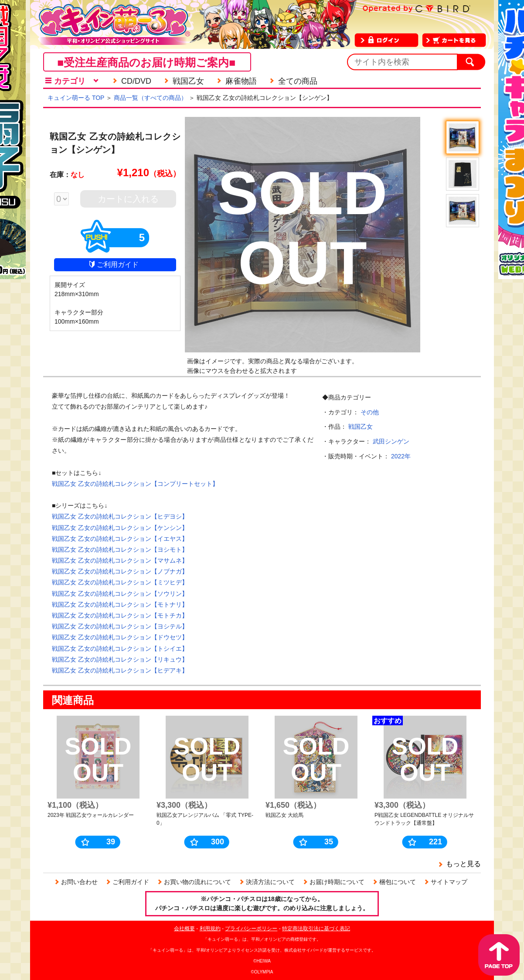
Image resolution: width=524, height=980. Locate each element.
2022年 (401, 456)
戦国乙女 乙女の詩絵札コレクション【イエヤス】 (120, 539)
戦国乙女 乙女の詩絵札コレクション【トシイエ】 (120, 649)
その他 (370, 412)
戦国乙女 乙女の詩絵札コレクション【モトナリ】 (120, 604)
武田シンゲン (391, 441)
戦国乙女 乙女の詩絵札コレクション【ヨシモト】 (120, 550)
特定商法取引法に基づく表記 (316, 929)
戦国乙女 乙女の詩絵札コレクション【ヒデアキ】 (120, 670)
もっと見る (463, 864)
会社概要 (184, 929)
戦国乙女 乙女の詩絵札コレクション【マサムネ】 (120, 560)
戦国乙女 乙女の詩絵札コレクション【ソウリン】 (120, 594)
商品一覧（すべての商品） (150, 98)
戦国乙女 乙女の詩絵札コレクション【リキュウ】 (120, 659)
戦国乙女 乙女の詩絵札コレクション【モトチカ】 (120, 615)
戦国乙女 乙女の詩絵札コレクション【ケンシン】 (120, 528)
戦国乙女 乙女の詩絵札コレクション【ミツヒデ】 (120, 582)
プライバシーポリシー (251, 929)
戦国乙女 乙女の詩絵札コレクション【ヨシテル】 (120, 626)
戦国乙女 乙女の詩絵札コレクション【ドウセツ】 (120, 637)
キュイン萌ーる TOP (76, 98)
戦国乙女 (361, 427)
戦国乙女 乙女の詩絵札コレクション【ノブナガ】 (120, 571)
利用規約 (210, 929)
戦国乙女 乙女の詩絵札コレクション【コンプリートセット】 (135, 484)
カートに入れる (128, 199)
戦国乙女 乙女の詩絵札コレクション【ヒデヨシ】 (120, 516)
